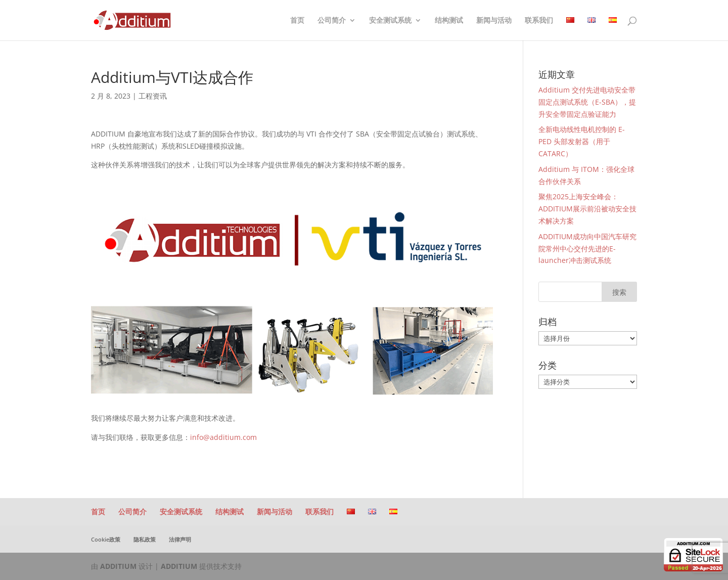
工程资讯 (153, 96)
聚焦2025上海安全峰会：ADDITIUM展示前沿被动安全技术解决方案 (587, 209)
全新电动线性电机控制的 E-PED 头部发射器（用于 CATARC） (582, 141)
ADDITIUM (118, 566)
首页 (297, 21)
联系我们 (539, 21)
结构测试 (449, 21)
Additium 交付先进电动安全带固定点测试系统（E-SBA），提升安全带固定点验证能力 (587, 102)
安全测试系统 (390, 21)
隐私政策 (145, 539)
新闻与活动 (494, 21)
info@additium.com (223, 437)
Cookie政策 (106, 539)
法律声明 (180, 539)
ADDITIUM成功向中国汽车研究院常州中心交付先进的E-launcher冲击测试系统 (587, 249)
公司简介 (332, 21)
